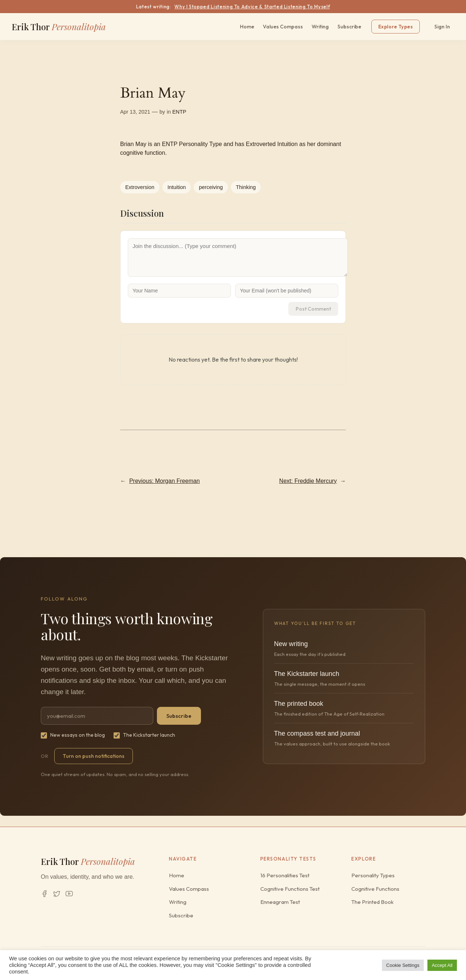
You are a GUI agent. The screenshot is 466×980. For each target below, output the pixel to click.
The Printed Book (372, 902)
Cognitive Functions (375, 889)
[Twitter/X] (57, 894)
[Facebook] (44, 894)
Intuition (177, 187)
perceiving (211, 187)
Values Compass (283, 27)
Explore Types (396, 27)
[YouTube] (69, 894)
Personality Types (373, 875)
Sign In (442, 27)
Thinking (246, 187)
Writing (320, 27)
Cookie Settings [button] (403, 965)
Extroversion (140, 187)
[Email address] (97, 716)
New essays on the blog (73, 735)
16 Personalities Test (285, 875)
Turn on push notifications (94, 756)
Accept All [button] (442, 965)
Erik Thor (59, 27)
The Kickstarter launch (144, 735)
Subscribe (349, 27)
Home (247, 27)
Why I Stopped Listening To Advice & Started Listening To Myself (252, 7)
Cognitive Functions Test (290, 889)
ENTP (179, 112)
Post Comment (313, 309)
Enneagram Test (280, 902)
